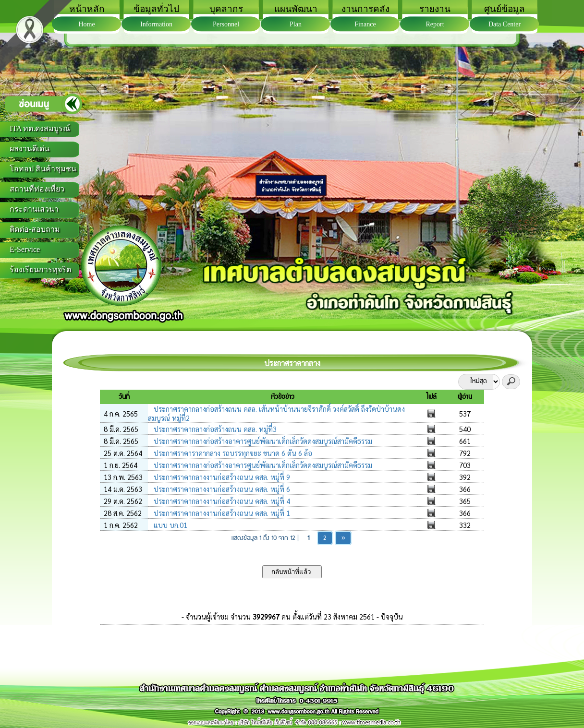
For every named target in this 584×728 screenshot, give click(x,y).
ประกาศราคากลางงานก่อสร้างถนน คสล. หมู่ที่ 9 (221, 477)
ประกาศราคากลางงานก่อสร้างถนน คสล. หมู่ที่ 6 (221, 489)
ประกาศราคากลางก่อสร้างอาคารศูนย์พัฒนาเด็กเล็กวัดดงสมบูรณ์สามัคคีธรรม (262, 441)
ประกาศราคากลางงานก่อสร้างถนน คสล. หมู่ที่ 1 (221, 513)
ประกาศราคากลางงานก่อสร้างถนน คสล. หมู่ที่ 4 (221, 501)
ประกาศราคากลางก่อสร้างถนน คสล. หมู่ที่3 (214, 429)
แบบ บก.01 (170, 525)
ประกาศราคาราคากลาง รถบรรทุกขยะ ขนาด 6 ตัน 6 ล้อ (232, 453)
